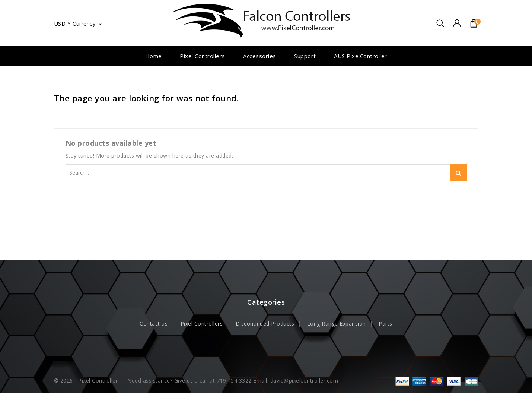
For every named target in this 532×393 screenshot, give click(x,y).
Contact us (154, 324)
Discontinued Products (265, 324)
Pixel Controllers (203, 56)
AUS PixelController (361, 56)
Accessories (260, 56)
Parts (386, 324)
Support (305, 56)
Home (154, 56)
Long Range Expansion (337, 324)
